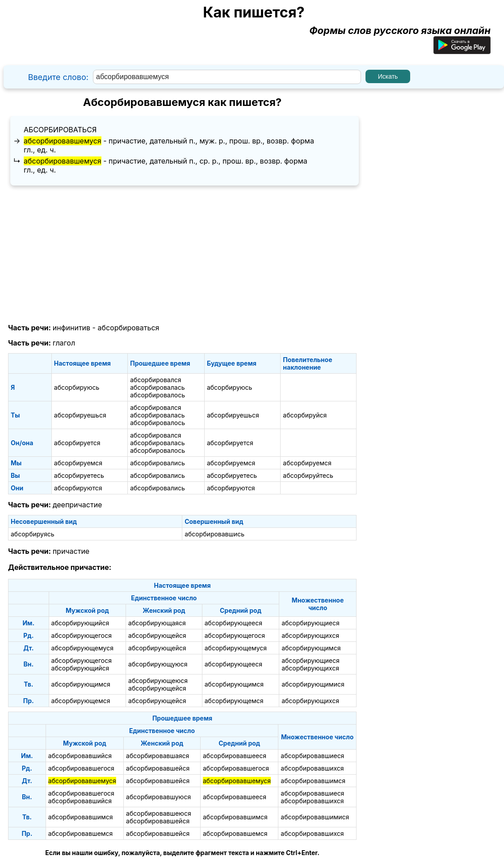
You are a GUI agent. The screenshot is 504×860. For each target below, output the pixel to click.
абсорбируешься (80, 415)
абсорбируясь (32, 534)
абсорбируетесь (79, 475)
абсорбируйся (305, 415)
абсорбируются (78, 488)
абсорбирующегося (82, 635)
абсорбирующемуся (82, 648)
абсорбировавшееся (235, 756)
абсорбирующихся (310, 635)
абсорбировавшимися (315, 817)
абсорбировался (155, 380)
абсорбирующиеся (311, 623)
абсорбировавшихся (312, 768)
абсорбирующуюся (158, 664)
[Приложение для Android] (462, 51)
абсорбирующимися (313, 684)
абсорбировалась (157, 387)
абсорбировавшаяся (157, 756)
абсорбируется (77, 443)
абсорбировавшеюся (159, 813)
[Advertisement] (182, 255)
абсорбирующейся (157, 635)
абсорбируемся (78, 463)
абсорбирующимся (311, 648)
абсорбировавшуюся (158, 797)
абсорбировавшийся (80, 756)
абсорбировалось (157, 395)
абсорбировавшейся (158, 768)
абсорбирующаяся (157, 623)
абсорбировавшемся (81, 833)
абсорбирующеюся (158, 681)
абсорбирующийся (80, 623)
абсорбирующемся (81, 701)
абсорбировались (157, 463)
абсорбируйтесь (308, 475)
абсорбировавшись (214, 534)
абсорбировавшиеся (312, 756)
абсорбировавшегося (81, 768)
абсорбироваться (60, 130)
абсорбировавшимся (313, 781)
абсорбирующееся (233, 623)
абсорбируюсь (77, 387)
